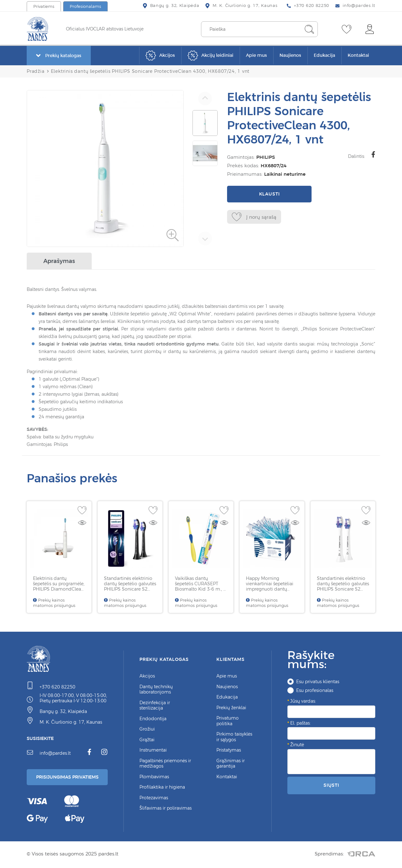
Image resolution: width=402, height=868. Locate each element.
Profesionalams (85, 6)
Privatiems (44, 6)
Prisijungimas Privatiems (70, 778)
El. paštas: (300, 723)
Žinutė (297, 745)
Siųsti (331, 785)
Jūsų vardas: (303, 701)
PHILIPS (266, 157)
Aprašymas (59, 261)
